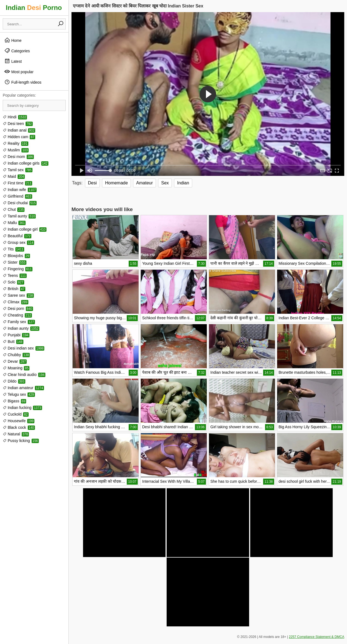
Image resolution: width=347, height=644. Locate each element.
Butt (13, 342)
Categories (17, 51)
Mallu (14, 223)
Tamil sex (18, 170)
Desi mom (18, 157)
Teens (15, 275)
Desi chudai (20, 203)
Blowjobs (16, 256)
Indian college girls (26, 163)
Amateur (144, 183)
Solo (13, 282)
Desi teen (18, 124)
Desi (92, 183)
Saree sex (18, 295)
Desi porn (18, 309)
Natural (16, 434)
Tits (13, 249)
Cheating (17, 315)
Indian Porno (34, 8)
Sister (15, 262)
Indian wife (20, 190)
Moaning (16, 368)
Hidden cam (19, 137)
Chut (14, 209)
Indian (183, 183)
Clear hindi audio (24, 375)
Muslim (16, 150)
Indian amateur (23, 388)
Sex (165, 183)
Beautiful (17, 236)
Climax (16, 302)
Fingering (18, 269)
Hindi (15, 117)
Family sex (19, 322)
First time (17, 183)
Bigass (14, 401)
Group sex (18, 242)
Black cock (19, 427)
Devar (15, 361)
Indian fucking (22, 408)
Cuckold (16, 414)
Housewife (19, 421)
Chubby (16, 355)
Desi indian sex (24, 348)
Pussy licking (21, 441)
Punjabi (16, 335)
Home (13, 40)
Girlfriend (17, 196)
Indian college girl (25, 229)
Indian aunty (21, 328)
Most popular (19, 72)
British (14, 289)
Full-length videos (23, 82)
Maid (14, 176)
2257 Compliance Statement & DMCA (317, 637)
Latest (13, 61)
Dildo (14, 381)
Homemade (116, 183)
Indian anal (19, 130)
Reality (16, 143)
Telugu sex (19, 394)
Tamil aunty (19, 216)
